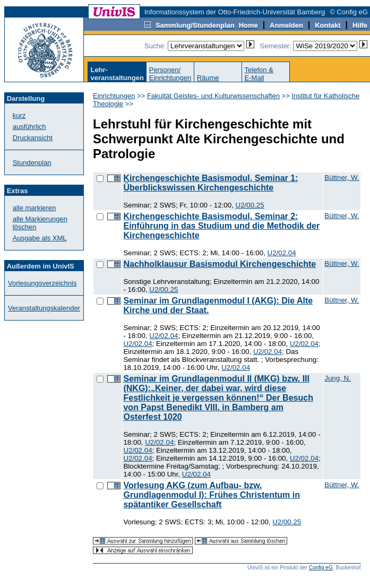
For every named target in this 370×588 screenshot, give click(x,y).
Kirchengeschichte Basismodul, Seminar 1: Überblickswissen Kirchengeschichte (210, 183)
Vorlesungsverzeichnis (42, 283)
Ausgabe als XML (40, 238)
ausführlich (29, 127)
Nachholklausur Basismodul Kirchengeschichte (220, 264)
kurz (19, 115)
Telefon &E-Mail (259, 74)
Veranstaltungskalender (44, 308)
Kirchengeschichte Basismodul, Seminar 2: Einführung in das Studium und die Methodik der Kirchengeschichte (221, 226)
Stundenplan (32, 163)
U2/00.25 (250, 205)
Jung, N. (338, 378)
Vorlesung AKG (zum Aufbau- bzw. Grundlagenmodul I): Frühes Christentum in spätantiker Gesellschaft (211, 495)
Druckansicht (33, 138)
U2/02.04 (282, 253)
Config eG (321, 568)
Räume (208, 78)
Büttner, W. (342, 178)
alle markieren (35, 208)
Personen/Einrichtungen (170, 74)
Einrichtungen (114, 96)
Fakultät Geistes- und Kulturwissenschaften (213, 96)
